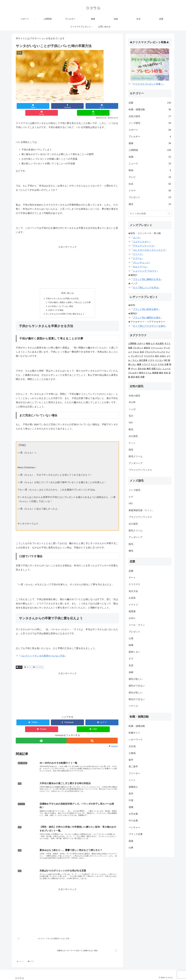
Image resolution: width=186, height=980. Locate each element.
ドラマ (150, 191)
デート (134, 369)
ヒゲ (153, 343)
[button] (169, 214)
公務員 (132, 753)
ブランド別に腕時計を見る (147, 279)
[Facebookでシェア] (47, 106)
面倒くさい (134, 652)
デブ (131, 659)
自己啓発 (143, 360)
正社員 (132, 746)
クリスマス (38, 662)
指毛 (131, 450)
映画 (150, 170)
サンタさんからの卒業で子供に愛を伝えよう (65, 309)
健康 (150, 143)
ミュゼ (132, 409)
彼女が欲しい (136, 693)
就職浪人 (133, 787)
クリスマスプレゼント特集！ (148, 84)
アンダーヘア (137, 356)
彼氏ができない (137, 686)
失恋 (131, 665)
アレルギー (150, 137)
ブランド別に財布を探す (146, 309)
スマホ (161, 364)
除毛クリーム (145, 373)
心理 (131, 639)
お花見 (132, 598)
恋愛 (150, 103)
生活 (19, 662)
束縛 (131, 672)
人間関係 (150, 150)
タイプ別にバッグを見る (146, 288)
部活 (133, 377)
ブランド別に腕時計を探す (147, 318)
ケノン (132, 443)
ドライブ (146, 364)
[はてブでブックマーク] (67, 106)
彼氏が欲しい (136, 679)
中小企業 (133, 821)
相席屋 (155, 373)
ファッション (157, 348)
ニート (132, 780)
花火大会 (142, 369)
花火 (157, 356)
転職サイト (134, 733)
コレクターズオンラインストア (149, 250)
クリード (137, 254)
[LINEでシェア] (109, 106)
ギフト (28, 662)
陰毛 (138, 377)
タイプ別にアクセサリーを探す (149, 326)
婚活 (150, 204)
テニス (154, 364)
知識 (150, 157)
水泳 (166, 373)
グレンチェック (141, 263)
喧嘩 (131, 645)
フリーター (134, 773)
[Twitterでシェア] (26, 106)
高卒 (131, 794)
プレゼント (150, 197)
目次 (64, 286)
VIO (166, 360)
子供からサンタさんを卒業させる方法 (62, 292)
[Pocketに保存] (88, 106)
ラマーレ (137, 258)
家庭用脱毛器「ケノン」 (141, 510)
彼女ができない (137, 699)
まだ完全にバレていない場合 (60, 300)
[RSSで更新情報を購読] (94, 736)
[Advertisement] (67, 260)
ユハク (136, 238)
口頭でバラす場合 (55, 304)
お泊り (163, 356)
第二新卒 (133, 767)
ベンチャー (134, 827)
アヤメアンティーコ (143, 246)
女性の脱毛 (150, 116)
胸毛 (149, 369)
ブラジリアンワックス (155, 352)
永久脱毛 (160, 343)
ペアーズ (133, 706)
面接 (131, 841)
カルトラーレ (140, 267)
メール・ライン (137, 625)
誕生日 (147, 348)
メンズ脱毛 (150, 123)
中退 (131, 800)
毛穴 (131, 416)
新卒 (131, 760)
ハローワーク (136, 740)
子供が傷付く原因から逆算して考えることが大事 (69, 296)
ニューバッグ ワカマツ (145, 271)
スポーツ (150, 130)
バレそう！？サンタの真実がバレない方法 (42, 651)
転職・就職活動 (150, 109)
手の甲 (132, 402)
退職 (131, 807)
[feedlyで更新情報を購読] (41, 736)
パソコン (159, 360)
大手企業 (133, 814)
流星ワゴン (157, 369)
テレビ (150, 177)
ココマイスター (141, 242)
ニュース (150, 164)
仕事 (166, 364)
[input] (150, 214)
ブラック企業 (136, 834)
